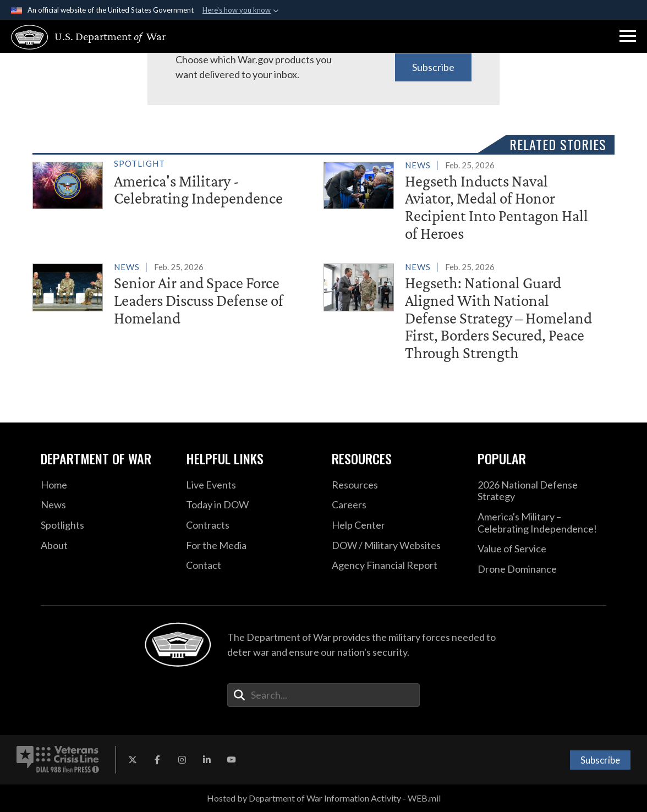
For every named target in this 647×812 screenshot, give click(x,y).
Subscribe (433, 67)
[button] (628, 36)
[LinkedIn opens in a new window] (207, 760)
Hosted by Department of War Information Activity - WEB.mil (324, 798)
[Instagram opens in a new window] (182, 760)
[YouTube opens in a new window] (232, 760)
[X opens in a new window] (133, 760)
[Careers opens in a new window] (396, 505)
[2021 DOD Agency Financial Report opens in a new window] (396, 566)
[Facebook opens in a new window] (157, 760)
